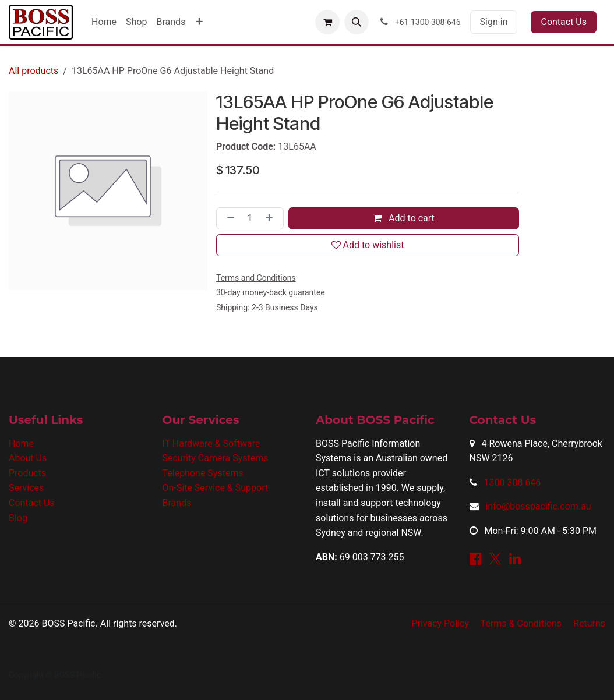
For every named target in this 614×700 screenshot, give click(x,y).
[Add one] (271, 218)
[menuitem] (104, 22)
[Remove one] (228, 218)
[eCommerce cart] (327, 22)
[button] (357, 22)
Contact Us (564, 22)
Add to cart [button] (404, 218)
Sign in (494, 22)
